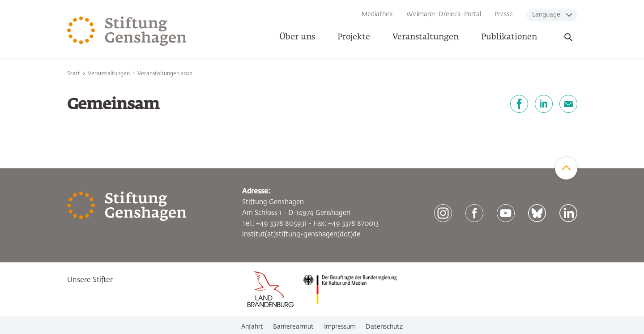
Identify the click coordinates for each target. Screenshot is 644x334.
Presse (504, 14)
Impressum (340, 327)
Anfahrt (252, 327)
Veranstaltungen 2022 (165, 74)
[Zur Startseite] (127, 31)
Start (74, 74)
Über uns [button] (297, 37)
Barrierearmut (293, 327)
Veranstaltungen (426, 37)
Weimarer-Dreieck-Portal (444, 14)
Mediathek (377, 14)
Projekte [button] (354, 37)
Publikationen (509, 37)
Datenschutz (384, 327)
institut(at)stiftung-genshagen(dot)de (301, 234)
